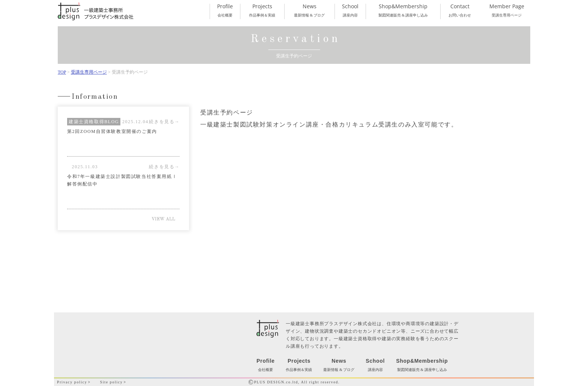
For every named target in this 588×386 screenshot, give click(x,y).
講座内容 (350, 11)
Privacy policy (72, 382)
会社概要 (225, 11)
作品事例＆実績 (262, 11)
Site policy (112, 382)
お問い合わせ (460, 11)
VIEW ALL (163, 219)
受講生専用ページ (507, 11)
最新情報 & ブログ (310, 11)
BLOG (112, 122)
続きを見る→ (164, 122)
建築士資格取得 (86, 122)
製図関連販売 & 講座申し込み (403, 11)
